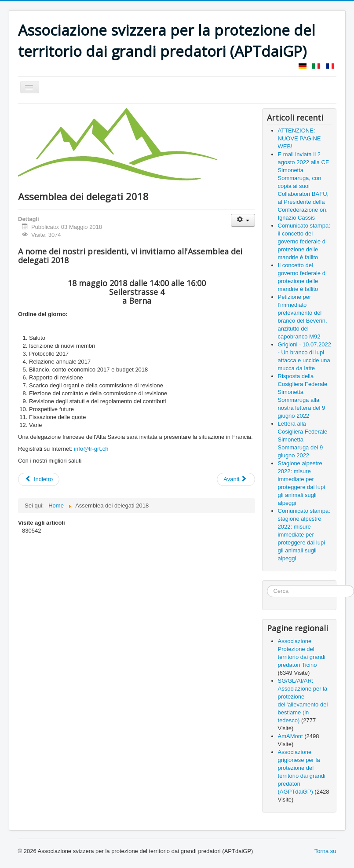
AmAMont (290, 736)
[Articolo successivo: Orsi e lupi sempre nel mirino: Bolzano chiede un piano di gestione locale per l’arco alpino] (236, 479)
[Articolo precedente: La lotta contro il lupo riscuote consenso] (39, 479)
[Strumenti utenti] (243, 220)
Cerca (267, 585)
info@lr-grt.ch (91, 449)
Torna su (325, 851)
